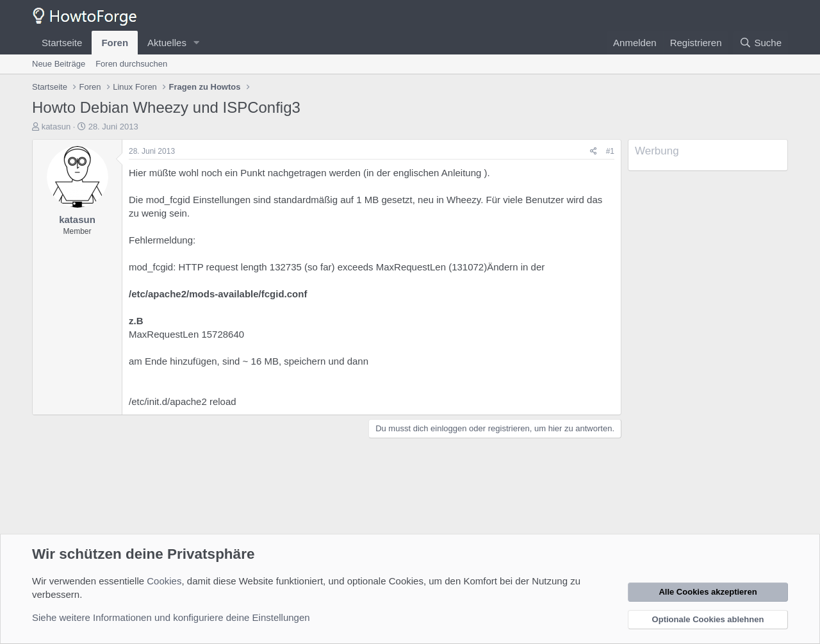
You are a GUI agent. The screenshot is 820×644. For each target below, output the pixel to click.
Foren (115, 43)
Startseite (62, 43)
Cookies (164, 581)
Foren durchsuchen (131, 64)
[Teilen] (594, 152)
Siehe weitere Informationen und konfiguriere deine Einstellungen (171, 617)
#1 (610, 151)
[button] (197, 43)
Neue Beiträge (59, 64)
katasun (56, 127)
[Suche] (760, 43)
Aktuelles (167, 43)
